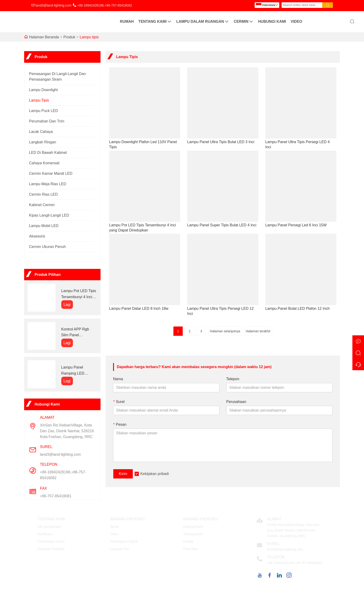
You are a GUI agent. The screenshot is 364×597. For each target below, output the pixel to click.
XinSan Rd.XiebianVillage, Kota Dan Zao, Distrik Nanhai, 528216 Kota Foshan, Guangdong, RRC (67, 431)
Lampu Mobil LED (44, 226)
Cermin (244, 22)
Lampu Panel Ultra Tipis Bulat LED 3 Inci (221, 142)
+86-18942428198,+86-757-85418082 (105, 5)
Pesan (120, 424)
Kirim (123, 474)
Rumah (127, 21)
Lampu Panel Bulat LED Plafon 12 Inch (298, 308)
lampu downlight (43, 90)
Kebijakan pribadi (154, 474)
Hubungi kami (272, 21)
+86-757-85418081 (56, 496)
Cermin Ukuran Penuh (47, 247)
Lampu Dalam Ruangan (203, 22)
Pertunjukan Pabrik (124, 541)
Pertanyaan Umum (51, 541)
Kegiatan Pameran (51, 549)
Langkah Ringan (43, 142)
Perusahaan (236, 402)
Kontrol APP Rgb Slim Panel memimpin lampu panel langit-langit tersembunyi (76, 333)
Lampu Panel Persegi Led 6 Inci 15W (296, 225)
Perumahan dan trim (47, 121)
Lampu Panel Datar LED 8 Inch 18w (139, 308)
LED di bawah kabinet (48, 153)
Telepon (233, 379)
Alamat (275, 519)
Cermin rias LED (43, 194)
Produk (69, 37)
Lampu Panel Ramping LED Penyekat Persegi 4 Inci (77, 371)
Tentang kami (155, 22)
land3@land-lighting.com (53, 5)
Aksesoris (37, 236)
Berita (115, 527)
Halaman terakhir (258, 331)
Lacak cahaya (41, 132)
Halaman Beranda (44, 37)
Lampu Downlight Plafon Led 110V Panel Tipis (143, 144)
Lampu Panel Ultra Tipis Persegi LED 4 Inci (297, 144)
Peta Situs (191, 549)
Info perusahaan (49, 527)
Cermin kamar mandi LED (51, 173)
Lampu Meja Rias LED (48, 184)
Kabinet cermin (42, 205)
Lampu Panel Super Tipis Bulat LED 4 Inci (222, 225)
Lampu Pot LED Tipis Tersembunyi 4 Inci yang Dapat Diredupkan (79, 294)
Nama (118, 379)
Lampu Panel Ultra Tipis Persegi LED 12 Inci (220, 311)
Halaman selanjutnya (225, 331)
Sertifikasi (45, 534)
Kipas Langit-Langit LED (49, 215)
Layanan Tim (120, 549)
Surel (119, 402)
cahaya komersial (44, 163)
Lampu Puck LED (44, 111)
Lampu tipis (89, 37)
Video (296, 21)
